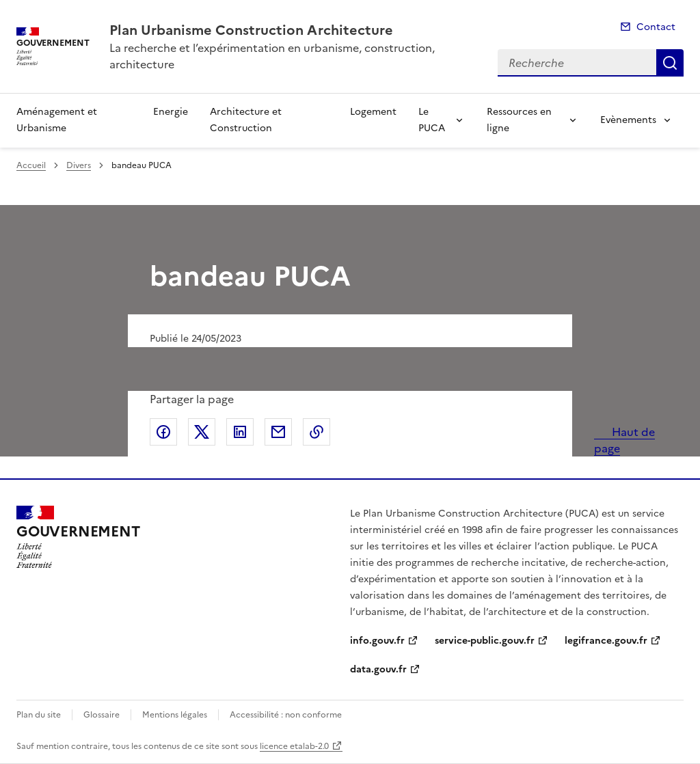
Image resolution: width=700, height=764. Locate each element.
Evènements (628, 120)
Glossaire (102, 715)
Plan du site (39, 715)
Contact (656, 27)
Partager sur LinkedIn (240, 432)
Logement (373, 112)
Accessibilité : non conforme (286, 715)
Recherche (670, 63)
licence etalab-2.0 (294, 746)
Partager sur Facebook (163, 432)
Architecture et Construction (246, 120)
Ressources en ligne (519, 120)
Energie (171, 112)
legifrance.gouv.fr (606, 641)
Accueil (31, 165)
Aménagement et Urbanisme (57, 120)
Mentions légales (175, 715)
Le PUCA (432, 120)
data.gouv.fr (378, 669)
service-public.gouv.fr (485, 641)
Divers (79, 165)
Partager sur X (202, 432)
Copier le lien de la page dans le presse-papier (317, 432)
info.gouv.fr (377, 641)
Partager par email (278, 432)
